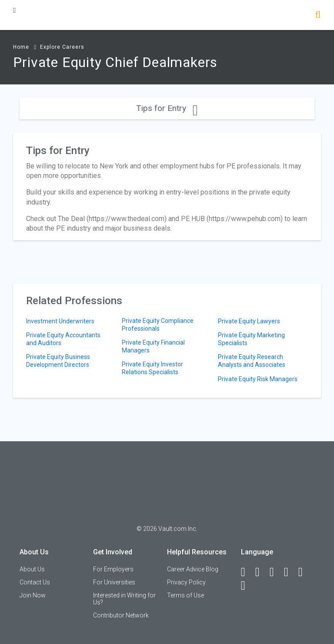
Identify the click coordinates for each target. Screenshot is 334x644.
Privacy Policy (186, 582)
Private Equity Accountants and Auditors (63, 339)
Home (21, 47)
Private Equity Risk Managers (258, 379)
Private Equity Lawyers (249, 321)
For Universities (114, 582)
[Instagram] (290, 572)
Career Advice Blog (193, 569)
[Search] (318, 15)
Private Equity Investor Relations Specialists (152, 368)
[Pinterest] (304, 572)
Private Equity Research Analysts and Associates (252, 361)
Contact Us (35, 582)
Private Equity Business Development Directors (58, 361)
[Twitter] (276, 572)
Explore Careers (62, 47)
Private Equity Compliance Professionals (158, 325)
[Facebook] (247, 572)
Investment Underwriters (60, 321)
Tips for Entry (167, 108)
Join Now (33, 595)
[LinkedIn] (261, 572)
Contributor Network (121, 615)
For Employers (113, 569)
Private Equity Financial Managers (153, 346)
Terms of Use (185, 595)
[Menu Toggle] (14, 10)
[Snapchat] (247, 586)
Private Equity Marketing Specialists (251, 339)
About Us (32, 569)
